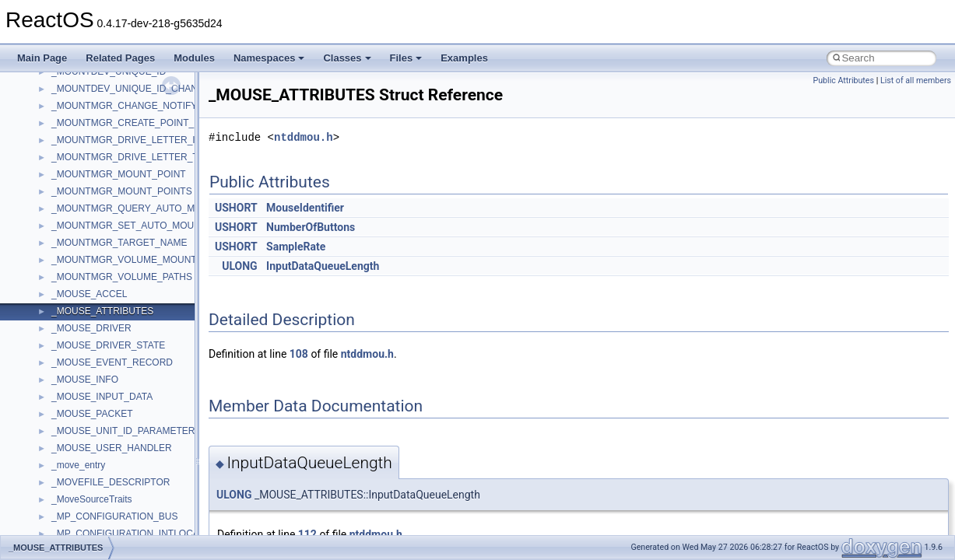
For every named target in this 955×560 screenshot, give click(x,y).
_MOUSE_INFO (85, 380)
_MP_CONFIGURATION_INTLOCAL (128, 534)
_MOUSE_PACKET (92, 414)
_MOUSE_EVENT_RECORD (112, 362)
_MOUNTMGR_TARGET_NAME (119, 243)
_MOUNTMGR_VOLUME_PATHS (122, 277)
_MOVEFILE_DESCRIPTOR (111, 482)
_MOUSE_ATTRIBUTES (102, 311)
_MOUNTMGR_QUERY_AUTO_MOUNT (136, 208)
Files (406, 58)
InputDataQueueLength (323, 266)
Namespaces (269, 58)
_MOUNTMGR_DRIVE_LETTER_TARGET (140, 157)
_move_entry (78, 465)
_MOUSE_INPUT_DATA (102, 397)
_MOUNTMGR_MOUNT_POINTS (122, 191)
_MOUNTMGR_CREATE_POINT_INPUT (137, 123)
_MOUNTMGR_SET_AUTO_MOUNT (129, 226)
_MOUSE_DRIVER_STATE (108, 345)
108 (299, 354)
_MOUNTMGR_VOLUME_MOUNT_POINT (141, 260)
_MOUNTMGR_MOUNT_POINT (119, 174)
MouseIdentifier (305, 208)
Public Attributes (843, 80)
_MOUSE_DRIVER (91, 328)
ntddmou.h (304, 137)
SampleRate (296, 247)
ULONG (239, 266)
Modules (194, 58)
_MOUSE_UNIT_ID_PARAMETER (123, 431)
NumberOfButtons (311, 227)
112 (307, 534)
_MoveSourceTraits (92, 499)
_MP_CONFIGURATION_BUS (114, 516)
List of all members (916, 80)
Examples (464, 58)
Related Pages (120, 58)
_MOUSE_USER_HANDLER (112, 448)
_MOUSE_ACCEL (89, 294)
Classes (347, 58)
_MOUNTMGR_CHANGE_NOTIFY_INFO (138, 106)
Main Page (42, 58)
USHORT (236, 208)
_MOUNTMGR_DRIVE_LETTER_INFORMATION (154, 140)
